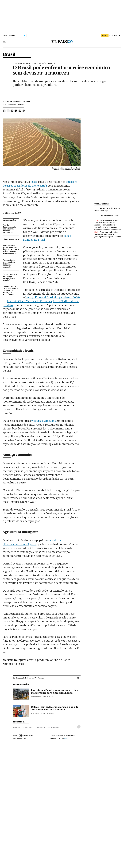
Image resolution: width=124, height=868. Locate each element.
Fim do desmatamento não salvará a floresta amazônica (9, 229)
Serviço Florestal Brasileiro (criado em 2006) (52, 297)
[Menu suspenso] (5, 42)
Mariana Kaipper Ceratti (16, 102)
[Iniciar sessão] (115, 36)
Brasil (9, 55)
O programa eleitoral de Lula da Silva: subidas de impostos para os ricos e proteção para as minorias (107, 224)
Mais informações (20, 738)
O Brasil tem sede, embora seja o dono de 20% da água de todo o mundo (55, 708)
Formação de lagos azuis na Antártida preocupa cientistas (9, 264)
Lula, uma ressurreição (109, 215)
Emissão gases (39, 727)
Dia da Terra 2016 (11, 239)
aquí (66, 738)
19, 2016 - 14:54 (16, 105)
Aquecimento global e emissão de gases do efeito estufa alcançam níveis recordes (11, 250)
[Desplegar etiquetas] (79, 727)
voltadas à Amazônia (44, 421)
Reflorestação (27, 727)
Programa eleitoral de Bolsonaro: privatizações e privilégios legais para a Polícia (108, 234)
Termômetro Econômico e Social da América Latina (33, 64)
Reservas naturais (53, 727)
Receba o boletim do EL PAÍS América (30, 678)
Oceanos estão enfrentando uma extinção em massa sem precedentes (10, 291)
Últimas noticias (102, 204)
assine (104, 36)
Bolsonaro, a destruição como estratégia (107, 209)
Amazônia (16, 727)
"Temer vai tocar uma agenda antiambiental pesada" (10, 277)
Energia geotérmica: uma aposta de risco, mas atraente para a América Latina (55, 692)
